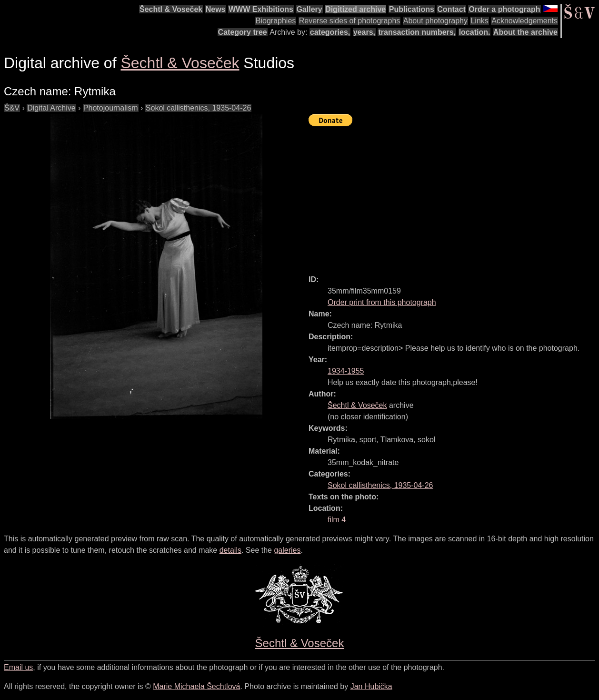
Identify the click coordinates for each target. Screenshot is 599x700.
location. (475, 32)
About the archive (525, 32)
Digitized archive (355, 9)
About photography (435, 21)
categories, (330, 32)
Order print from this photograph (382, 302)
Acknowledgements (524, 21)
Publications (412, 9)
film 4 (337, 520)
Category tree (243, 32)
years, (364, 32)
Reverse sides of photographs (350, 21)
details (230, 550)
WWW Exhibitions (261, 9)
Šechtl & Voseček (171, 9)
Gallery (309, 9)
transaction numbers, (417, 32)
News (216, 9)
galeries (287, 550)
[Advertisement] (454, 196)
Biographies (276, 21)
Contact (451, 9)
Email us (18, 667)
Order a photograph (504, 9)
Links (479, 21)
